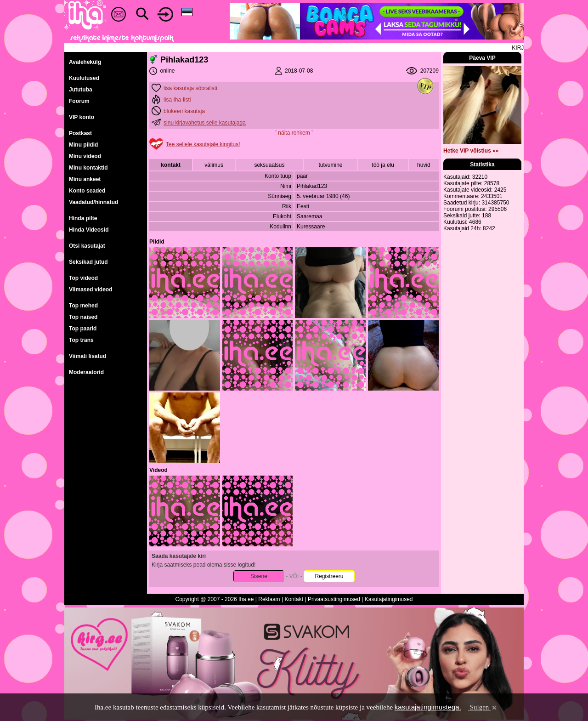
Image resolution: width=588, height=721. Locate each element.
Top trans (81, 340)
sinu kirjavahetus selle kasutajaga (205, 123)
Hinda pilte (83, 218)
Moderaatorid (86, 372)
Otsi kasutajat (87, 246)
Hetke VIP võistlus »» (471, 151)
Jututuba (81, 90)
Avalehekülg (85, 62)
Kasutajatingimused (389, 599)
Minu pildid (83, 145)
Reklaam (269, 599)
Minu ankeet (85, 179)
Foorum (79, 101)
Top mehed (83, 306)
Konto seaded (87, 191)
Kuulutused (84, 78)
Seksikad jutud (88, 262)
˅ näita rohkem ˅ (294, 133)
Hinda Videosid (89, 230)
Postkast (80, 133)
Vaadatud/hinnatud (93, 202)
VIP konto (82, 117)
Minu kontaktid (88, 168)
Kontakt (294, 599)
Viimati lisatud (88, 356)
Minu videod (85, 156)
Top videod (83, 278)
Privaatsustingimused (334, 599)
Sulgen (483, 707)
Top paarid (83, 329)
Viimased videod (90, 290)
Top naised (83, 317)
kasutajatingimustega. (428, 707)
